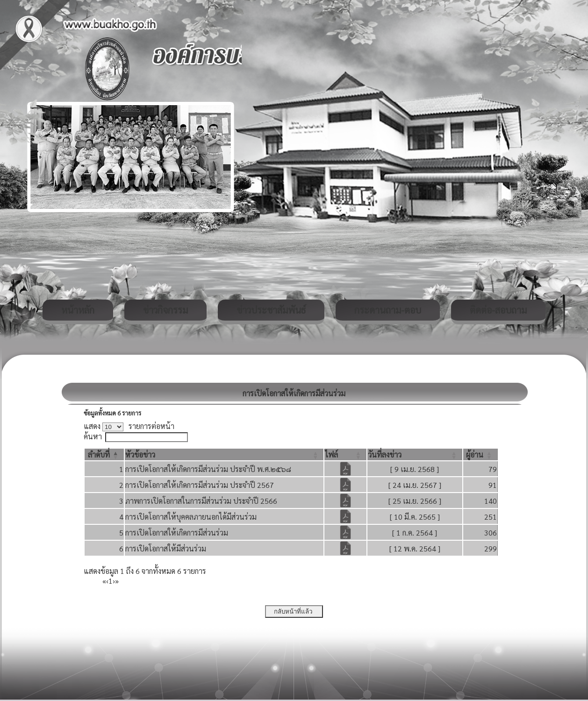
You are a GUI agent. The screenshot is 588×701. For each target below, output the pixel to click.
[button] (99, 454)
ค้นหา (93, 436)
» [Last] (117, 581)
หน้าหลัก (78, 310)
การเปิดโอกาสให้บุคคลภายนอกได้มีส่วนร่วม (191, 517)
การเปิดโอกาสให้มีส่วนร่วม (166, 548)
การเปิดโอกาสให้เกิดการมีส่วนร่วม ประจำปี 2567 (200, 485)
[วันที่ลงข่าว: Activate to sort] (415, 454)
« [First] (104, 581)
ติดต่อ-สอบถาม (498, 310)
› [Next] (114, 581)
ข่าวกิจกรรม (165, 310)
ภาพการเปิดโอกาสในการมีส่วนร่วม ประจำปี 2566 (201, 501)
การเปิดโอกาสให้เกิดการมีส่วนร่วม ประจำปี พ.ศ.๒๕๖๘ (208, 469)
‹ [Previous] (107, 581)
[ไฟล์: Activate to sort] (345, 454)
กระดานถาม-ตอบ (388, 310)
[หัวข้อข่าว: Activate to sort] (224, 454)
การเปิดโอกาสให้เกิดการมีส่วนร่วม (177, 533)
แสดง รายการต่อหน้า (129, 426)
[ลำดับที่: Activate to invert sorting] (104, 454)
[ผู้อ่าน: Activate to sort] (480, 454)
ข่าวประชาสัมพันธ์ (271, 310)
